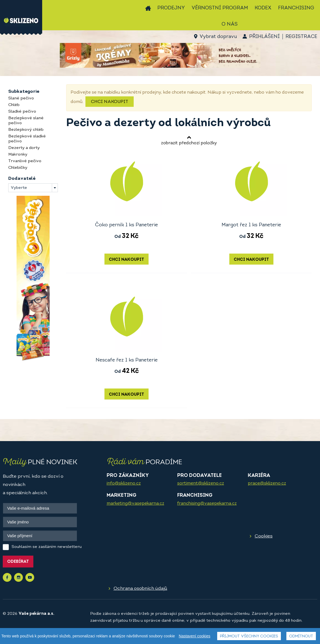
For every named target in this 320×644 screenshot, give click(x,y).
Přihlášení (264, 37)
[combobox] (33, 188)
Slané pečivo (21, 98)
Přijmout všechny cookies (249, 636)
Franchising (296, 8)
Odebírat (18, 562)
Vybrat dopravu (218, 37)
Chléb (14, 105)
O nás (230, 24)
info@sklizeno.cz (124, 483)
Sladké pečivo (22, 112)
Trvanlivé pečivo (25, 161)
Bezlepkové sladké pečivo (27, 139)
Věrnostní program (220, 8)
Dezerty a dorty (24, 148)
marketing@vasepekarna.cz (135, 504)
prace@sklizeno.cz (267, 483)
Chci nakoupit (110, 102)
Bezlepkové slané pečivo (26, 121)
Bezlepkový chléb (26, 130)
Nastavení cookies (195, 636)
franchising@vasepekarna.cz (207, 504)
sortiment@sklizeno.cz (201, 483)
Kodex (263, 8)
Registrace (301, 37)
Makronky (18, 155)
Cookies (264, 536)
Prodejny (171, 8)
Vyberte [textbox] (19, 188)
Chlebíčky (18, 168)
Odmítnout (301, 636)
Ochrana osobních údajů (140, 589)
